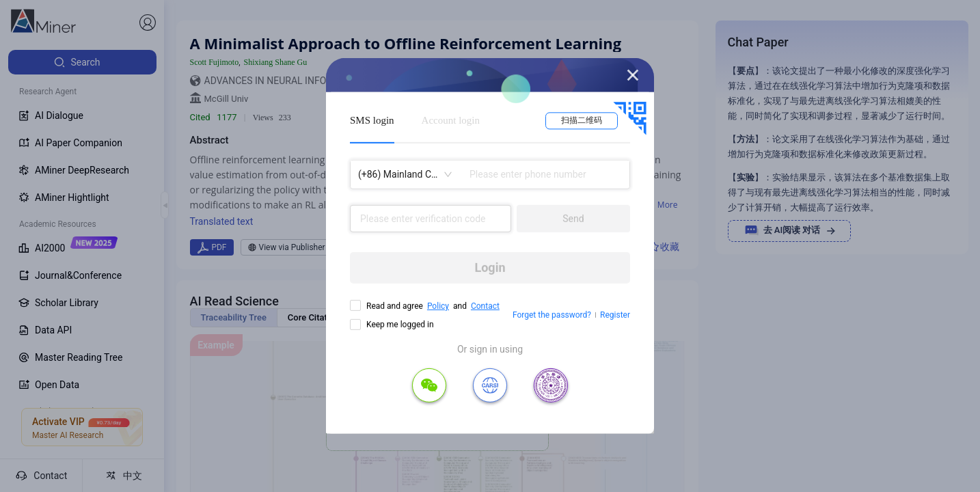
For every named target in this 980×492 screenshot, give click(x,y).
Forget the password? (552, 315)
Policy (438, 306)
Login (490, 268)
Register (615, 315)
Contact (485, 306)
